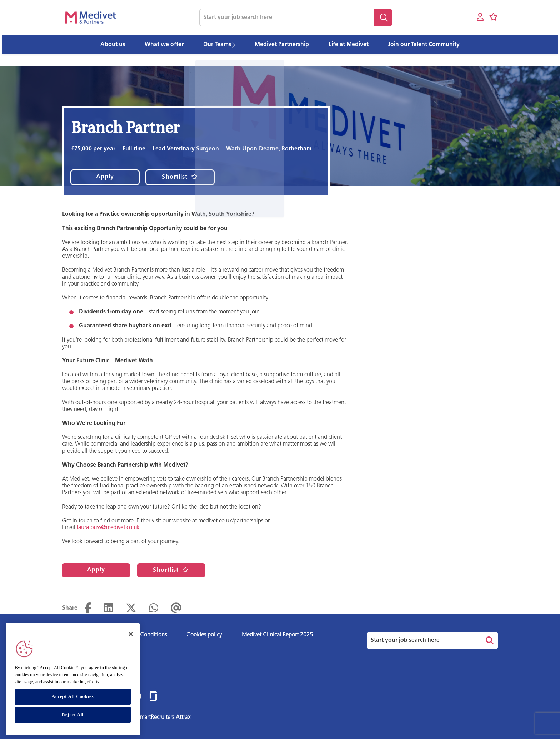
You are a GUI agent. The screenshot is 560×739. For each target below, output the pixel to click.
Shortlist (175, 177)
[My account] (480, 17)
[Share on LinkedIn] (109, 608)
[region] (73, 679)
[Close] (131, 634)
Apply (105, 177)
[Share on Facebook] (88, 608)
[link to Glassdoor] (153, 696)
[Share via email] (176, 608)
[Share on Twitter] (131, 608)
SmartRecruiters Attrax (164, 718)
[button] (236, 45)
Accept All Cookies (73, 696)
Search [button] (383, 18)
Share (70, 608)
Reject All (73, 715)
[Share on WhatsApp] (154, 608)
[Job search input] (286, 18)
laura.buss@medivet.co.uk (108, 528)
